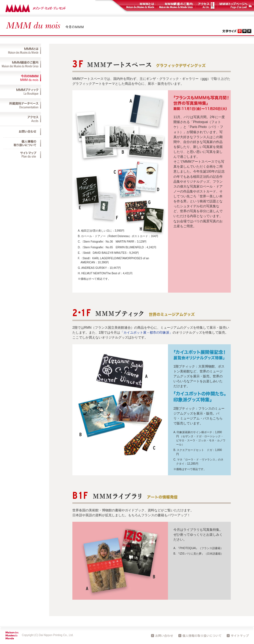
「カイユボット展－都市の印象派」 (146, 333)
